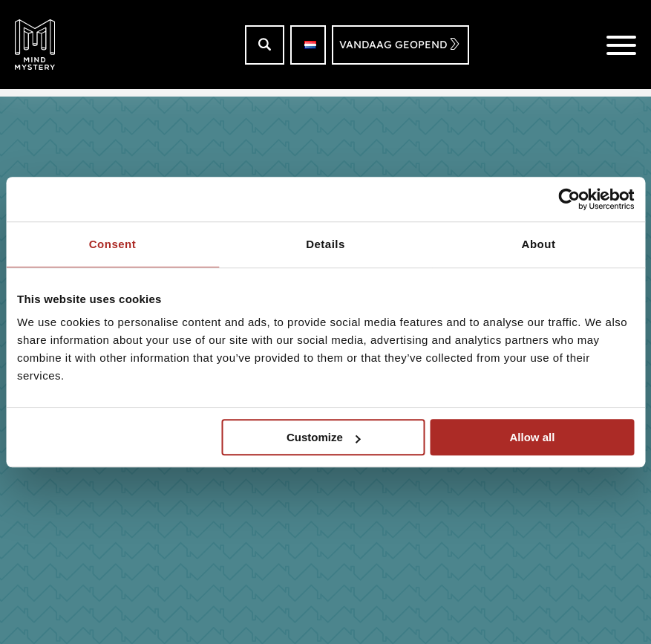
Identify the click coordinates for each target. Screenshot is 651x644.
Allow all (532, 437)
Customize (324, 437)
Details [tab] (325, 244)
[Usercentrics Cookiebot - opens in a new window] (569, 199)
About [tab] (539, 244)
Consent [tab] (113, 244)
